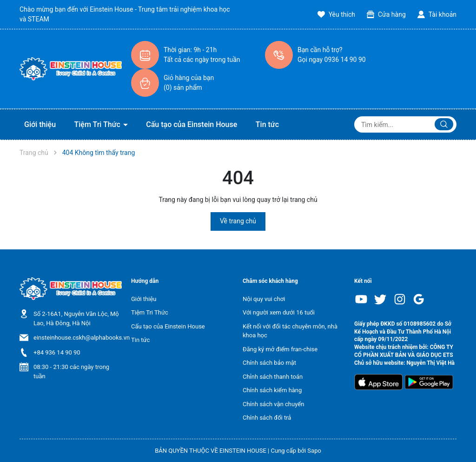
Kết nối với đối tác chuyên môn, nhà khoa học (290, 331)
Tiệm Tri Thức (98, 124)
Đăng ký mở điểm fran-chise (280, 349)
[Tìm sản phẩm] (405, 124)
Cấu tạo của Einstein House (192, 124)
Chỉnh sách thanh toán (273, 377)
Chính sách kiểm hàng (272, 390)
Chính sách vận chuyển (273, 404)
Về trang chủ (238, 221)
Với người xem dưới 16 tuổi (279, 312)
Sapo (314, 451)
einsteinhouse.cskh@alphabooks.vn (82, 338)
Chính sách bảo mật (269, 363)
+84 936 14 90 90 (57, 352)
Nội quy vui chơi (264, 299)
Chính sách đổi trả (267, 418)
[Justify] (444, 124)
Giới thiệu (40, 124)
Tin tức (267, 124)
